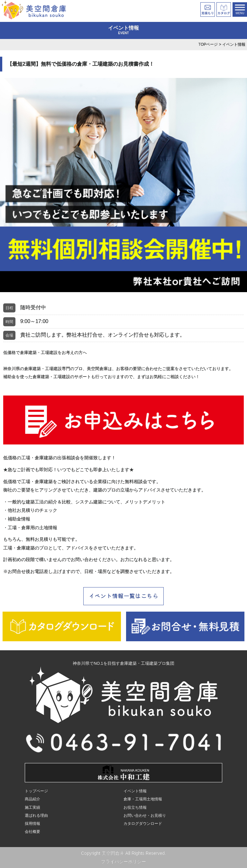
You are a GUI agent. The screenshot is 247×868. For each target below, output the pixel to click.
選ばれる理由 (36, 816)
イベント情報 (135, 791)
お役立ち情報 (135, 807)
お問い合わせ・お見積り (145, 816)
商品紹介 (32, 799)
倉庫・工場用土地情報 (143, 799)
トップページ (36, 791)
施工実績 (32, 807)
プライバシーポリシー (123, 862)
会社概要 (32, 832)
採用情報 (32, 824)
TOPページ (208, 44)
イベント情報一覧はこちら (123, 596)
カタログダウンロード (143, 824)
